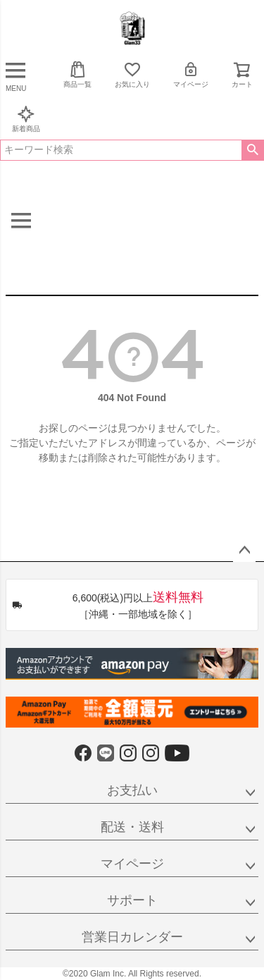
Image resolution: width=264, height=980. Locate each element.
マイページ (191, 74)
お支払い (132, 790)
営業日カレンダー (132, 937)
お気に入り (132, 74)
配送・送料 (132, 827)
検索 (252, 150)
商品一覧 (77, 74)
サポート (132, 900)
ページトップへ (244, 551)
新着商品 (26, 119)
